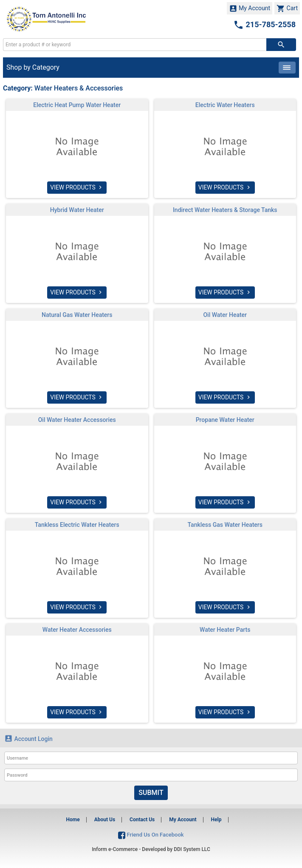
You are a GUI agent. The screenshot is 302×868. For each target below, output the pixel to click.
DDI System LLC (192, 849)
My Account (250, 8)
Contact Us (142, 820)
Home (73, 820)
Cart (287, 8)
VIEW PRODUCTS (77, 187)
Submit (151, 793)
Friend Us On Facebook (151, 835)
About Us (105, 820)
